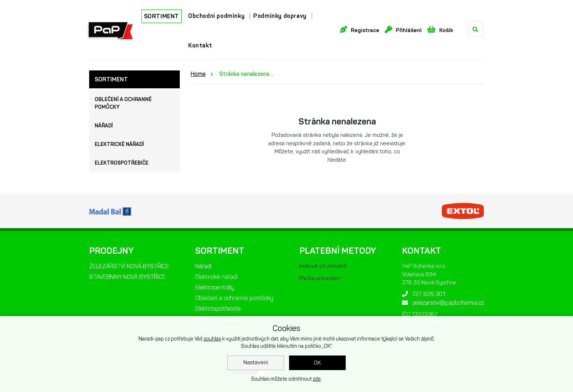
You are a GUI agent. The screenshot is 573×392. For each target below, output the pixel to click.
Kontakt (200, 45)
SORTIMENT (162, 16)
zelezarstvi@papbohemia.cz (443, 303)
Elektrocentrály (215, 287)
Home (198, 74)
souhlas (212, 339)
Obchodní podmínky (216, 16)
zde (317, 379)
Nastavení (256, 362)
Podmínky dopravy (280, 16)
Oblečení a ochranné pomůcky (123, 103)
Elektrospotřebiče (122, 163)
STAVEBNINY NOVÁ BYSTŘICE (127, 277)
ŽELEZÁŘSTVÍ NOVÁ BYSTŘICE (129, 266)
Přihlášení (403, 30)
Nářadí (104, 126)
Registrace (360, 30)
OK (317, 363)
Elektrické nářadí (119, 144)
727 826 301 (424, 294)
